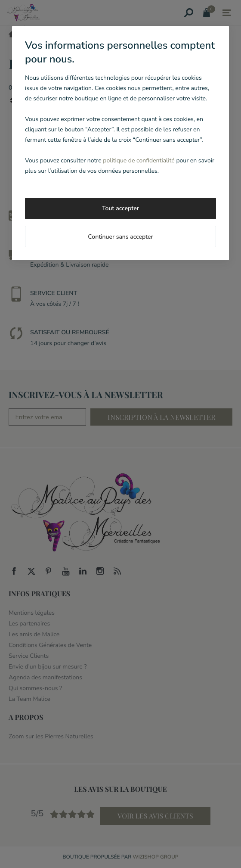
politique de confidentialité (139, 160)
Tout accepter (120, 208)
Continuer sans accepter (120, 237)
